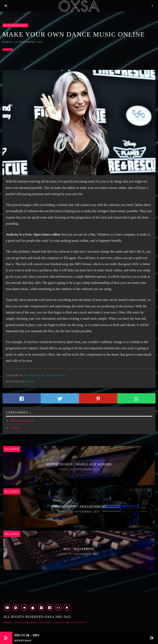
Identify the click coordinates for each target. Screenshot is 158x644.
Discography (26, 622)
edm (50, 375)
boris (30, 381)
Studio (15, 428)
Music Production (15, 25)
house (60, 375)
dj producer (34, 375)
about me (62, 622)
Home (8, 622)
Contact (80, 622)
